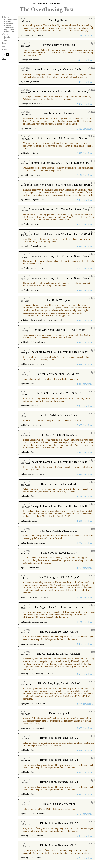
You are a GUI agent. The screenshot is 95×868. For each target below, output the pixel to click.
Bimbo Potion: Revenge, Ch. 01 (59, 845)
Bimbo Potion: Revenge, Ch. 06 (59, 632)
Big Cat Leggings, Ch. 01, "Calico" (59, 683)
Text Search (9, 28)
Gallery (6, 46)
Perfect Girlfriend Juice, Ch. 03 (59, 435)
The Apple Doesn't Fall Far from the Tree (59, 607)
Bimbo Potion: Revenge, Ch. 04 (59, 760)
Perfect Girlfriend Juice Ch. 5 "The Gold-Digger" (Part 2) (59, 185)
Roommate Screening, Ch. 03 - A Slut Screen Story (59, 209)
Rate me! (25, 18)
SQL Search (9, 30)
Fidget (92, 18)
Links (5, 50)
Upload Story (10, 32)
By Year (7, 26)
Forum (5, 43)
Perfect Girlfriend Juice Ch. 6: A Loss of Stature (59, 138)
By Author (8, 24)
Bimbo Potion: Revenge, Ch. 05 (59, 738)
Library (6, 17)
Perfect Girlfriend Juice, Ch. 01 (59, 531)
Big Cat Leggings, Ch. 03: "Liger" (59, 577)
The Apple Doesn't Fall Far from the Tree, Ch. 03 (59, 462)
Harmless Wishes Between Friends (59, 415)
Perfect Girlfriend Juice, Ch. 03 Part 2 (59, 393)
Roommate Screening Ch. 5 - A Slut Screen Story (59, 91)
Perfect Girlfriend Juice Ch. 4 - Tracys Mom (59, 330)
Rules (6, 39)
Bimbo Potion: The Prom (59, 113)
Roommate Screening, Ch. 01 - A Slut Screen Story (59, 278)
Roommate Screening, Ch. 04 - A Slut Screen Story (59, 163)
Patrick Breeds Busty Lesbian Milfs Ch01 (59, 69)
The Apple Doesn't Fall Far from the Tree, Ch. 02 (59, 506)
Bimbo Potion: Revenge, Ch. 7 (59, 553)
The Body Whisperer (59, 300)
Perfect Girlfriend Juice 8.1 (59, 45)
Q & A (7, 41)
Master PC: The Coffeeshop (59, 804)
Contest (6, 34)
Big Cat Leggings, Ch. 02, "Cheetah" (59, 654)
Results (7, 37)
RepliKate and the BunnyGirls (59, 484)
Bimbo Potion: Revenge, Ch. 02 (59, 823)
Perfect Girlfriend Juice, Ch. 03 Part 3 (59, 374)
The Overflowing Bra (47, 9)
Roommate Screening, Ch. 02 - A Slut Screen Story (59, 256)
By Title (7, 22)
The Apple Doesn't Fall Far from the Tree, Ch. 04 (59, 352)
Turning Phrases (59, 20)
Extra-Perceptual (59, 713)
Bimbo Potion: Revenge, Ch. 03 (59, 782)
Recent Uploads (11, 20)
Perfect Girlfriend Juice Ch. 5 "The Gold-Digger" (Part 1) (59, 234)
